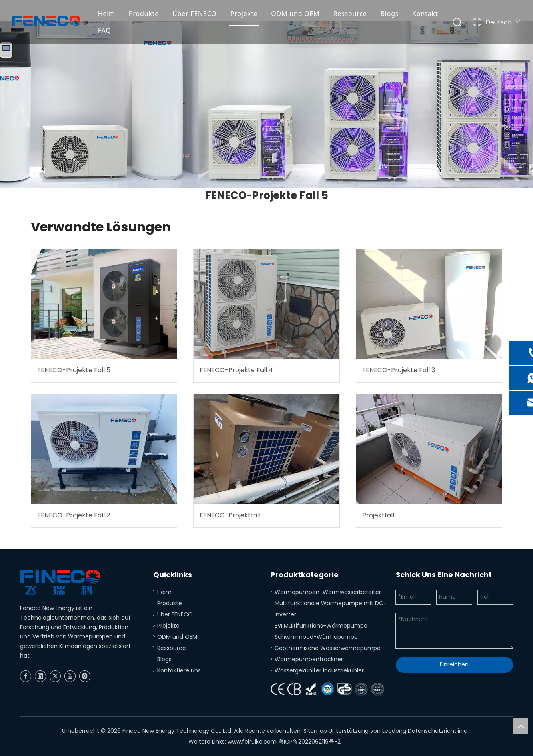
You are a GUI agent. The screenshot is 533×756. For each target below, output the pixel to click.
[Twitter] (55, 676)
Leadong (394, 731)
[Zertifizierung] (329, 690)
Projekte (244, 14)
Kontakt (425, 14)
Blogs (390, 14)
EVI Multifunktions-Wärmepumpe (321, 626)
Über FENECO (195, 14)
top (521, 726)
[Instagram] (85, 676)
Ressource (350, 14)
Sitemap (315, 731)
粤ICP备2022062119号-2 (309, 742)
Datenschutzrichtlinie (438, 731)
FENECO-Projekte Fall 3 (399, 370)
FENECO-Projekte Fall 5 (74, 370)
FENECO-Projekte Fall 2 (74, 515)
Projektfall (378, 515)
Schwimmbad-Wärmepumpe (316, 637)
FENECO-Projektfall (230, 515)
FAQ (105, 30)
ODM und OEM (295, 14)
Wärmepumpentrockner (309, 659)
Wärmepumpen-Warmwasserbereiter (328, 592)
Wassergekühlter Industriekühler (319, 670)
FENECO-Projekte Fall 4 (236, 370)
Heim (107, 14)
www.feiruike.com (252, 742)
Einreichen (454, 664)
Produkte (144, 14)
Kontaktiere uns (179, 670)
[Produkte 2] (266, 104)
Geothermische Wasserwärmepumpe (328, 648)
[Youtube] (70, 676)
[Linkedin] (40, 676)
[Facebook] (26, 676)
